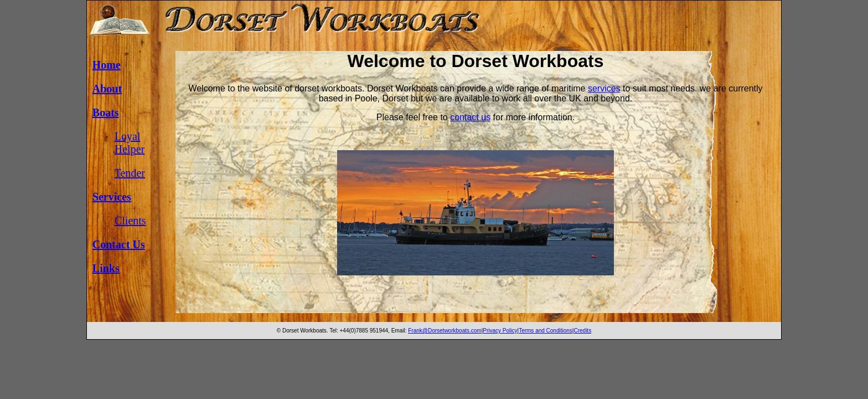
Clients (130, 221)
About (107, 89)
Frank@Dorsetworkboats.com (445, 331)
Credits (582, 331)
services (604, 88)
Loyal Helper (130, 143)
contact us (470, 117)
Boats (106, 112)
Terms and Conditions (546, 331)
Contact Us (119, 244)
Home (107, 65)
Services (112, 197)
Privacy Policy (500, 331)
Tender (130, 173)
